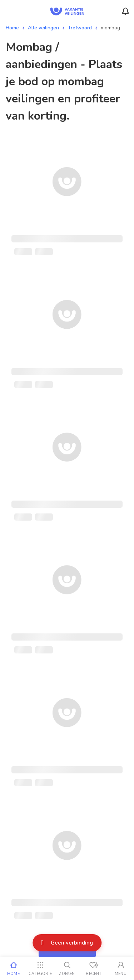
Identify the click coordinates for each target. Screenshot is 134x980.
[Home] (13, 969)
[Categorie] (40, 969)
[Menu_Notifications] (125, 11)
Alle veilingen (43, 28)
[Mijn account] (121, 969)
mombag (110, 28)
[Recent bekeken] (94, 969)
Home (12, 28)
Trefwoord (80, 28)
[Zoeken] (67, 969)
